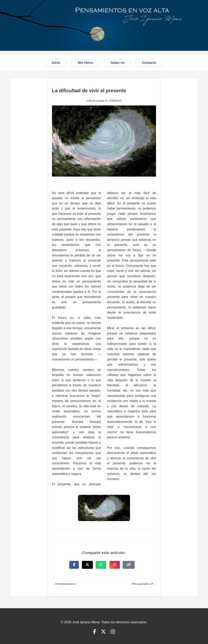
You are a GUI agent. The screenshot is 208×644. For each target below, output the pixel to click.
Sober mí (118, 63)
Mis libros (85, 63)
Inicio (56, 63)
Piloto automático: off (144, 584)
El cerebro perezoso (64, 584)
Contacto (149, 63)
